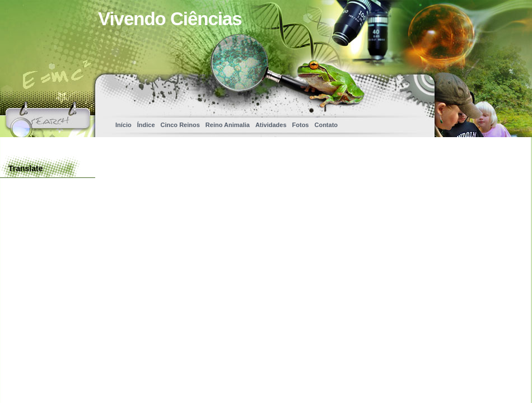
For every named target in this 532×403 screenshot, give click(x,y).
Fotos (301, 125)
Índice (146, 125)
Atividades (271, 125)
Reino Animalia (228, 125)
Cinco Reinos (180, 125)
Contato (326, 125)
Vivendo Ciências (170, 19)
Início (123, 125)
